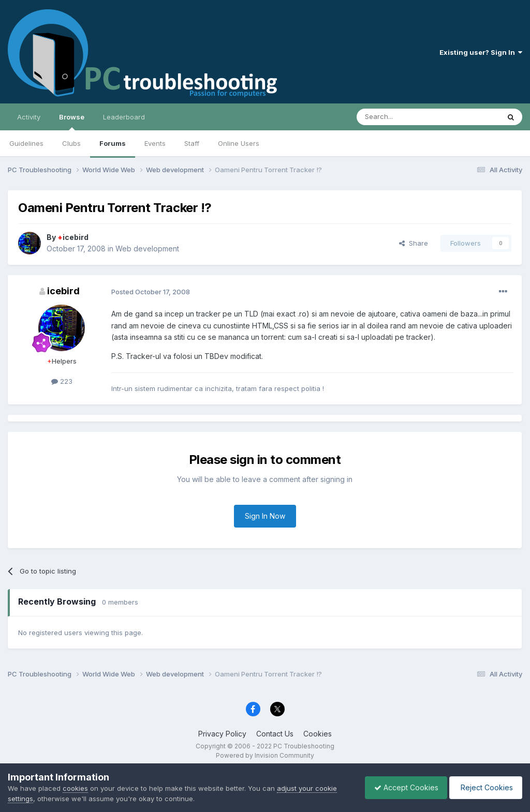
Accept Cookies (401, 787)
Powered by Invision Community (265, 755)
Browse (72, 122)
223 (62, 381)
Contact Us (275, 734)
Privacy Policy (222, 734)
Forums (113, 143)
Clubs (71, 143)
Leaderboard (124, 117)
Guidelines (26, 143)
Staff (192, 143)
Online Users (239, 143)
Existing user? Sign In (481, 52)
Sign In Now (265, 516)
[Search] (402, 117)
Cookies (318, 734)
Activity (29, 117)
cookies (75, 788)
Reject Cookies (484, 787)
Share (414, 243)
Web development (147, 249)
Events (155, 143)
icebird (73, 237)
